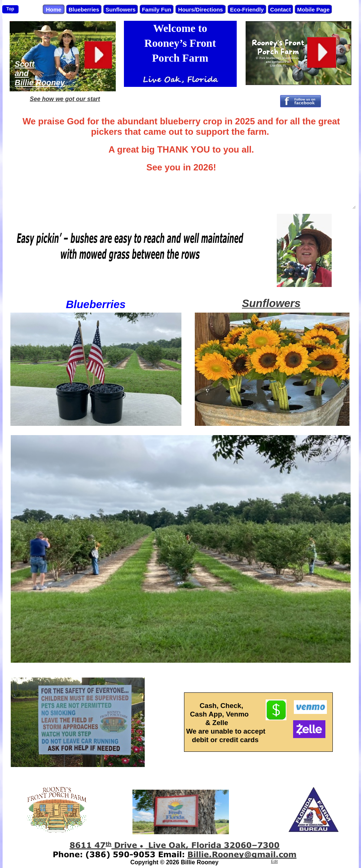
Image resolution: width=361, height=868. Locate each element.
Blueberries (96, 304)
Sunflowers (271, 303)
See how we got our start (65, 99)
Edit (274, 861)
